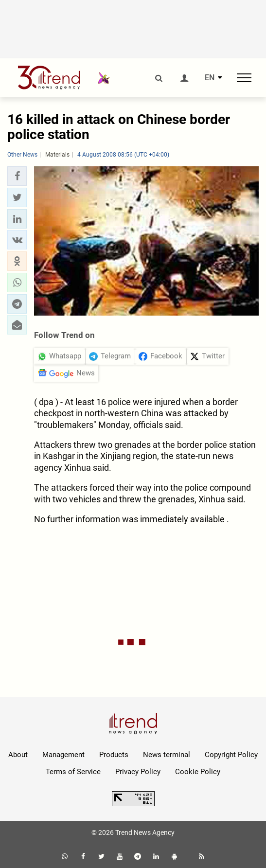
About (18, 755)
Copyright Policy (231, 755)
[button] (17, 176)
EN (210, 78)
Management (63, 755)
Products (114, 755)
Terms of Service (73, 772)
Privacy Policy (138, 772)
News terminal (167, 755)
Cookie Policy (198, 772)
